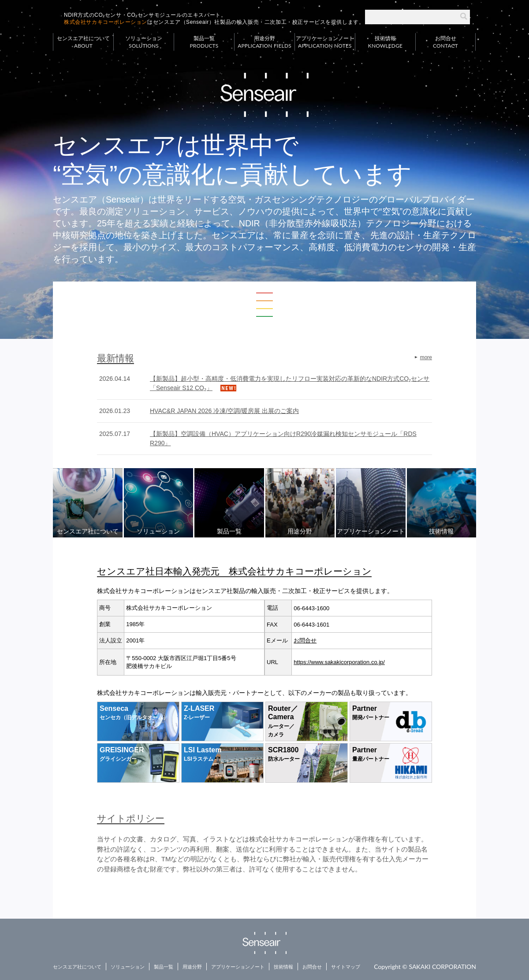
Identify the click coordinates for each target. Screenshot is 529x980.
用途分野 (264, 42)
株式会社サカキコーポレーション (106, 22)
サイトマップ (346, 967)
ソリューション (144, 42)
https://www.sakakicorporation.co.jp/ (339, 662)
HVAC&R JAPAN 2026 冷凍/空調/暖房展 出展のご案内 (224, 411)
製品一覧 (204, 42)
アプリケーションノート (325, 42)
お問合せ (445, 42)
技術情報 (385, 42)
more (426, 357)
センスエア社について (83, 42)
